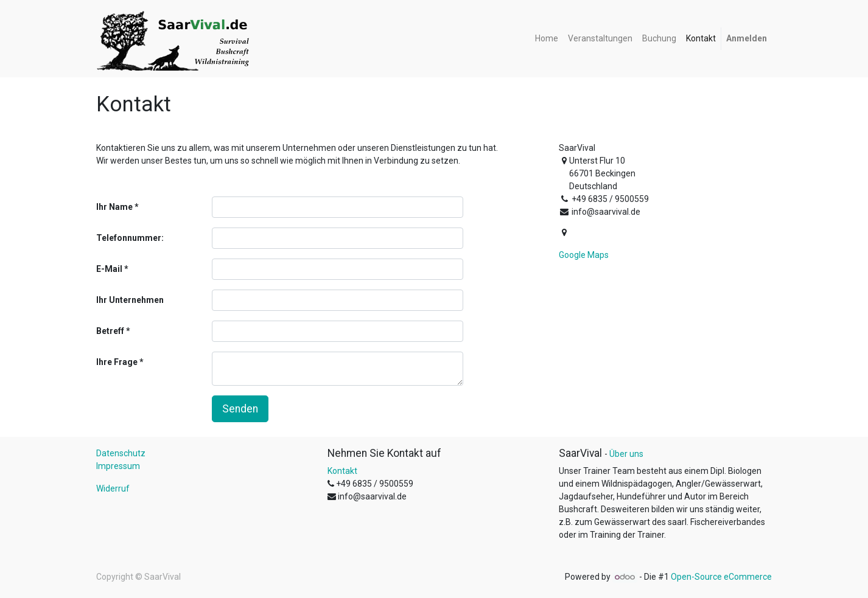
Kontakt (342, 471)
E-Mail (109, 269)
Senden (240, 409)
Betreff (110, 331)
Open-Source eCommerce (721, 577)
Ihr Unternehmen (130, 300)
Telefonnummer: (130, 238)
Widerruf (113, 488)
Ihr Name (114, 207)
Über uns (626, 454)
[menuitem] (547, 39)
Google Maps (584, 255)
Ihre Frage (117, 362)
